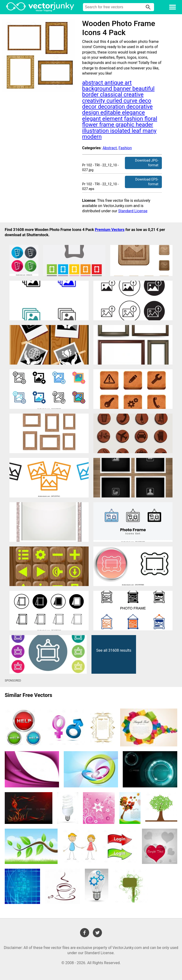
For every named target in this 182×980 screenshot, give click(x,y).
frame (107, 125)
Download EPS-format (147, 182)
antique (114, 83)
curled (115, 101)
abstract (93, 83)
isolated (121, 131)
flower (91, 125)
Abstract (110, 148)
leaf (137, 131)
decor (90, 107)
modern (92, 137)
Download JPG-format (147, 163)
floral (151, 119)
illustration (96, 131)
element (113, 119)
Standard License (133, 211)
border (91, 95)
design (91, 113)
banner (123, 89)
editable (111, 113)
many (150, 131)
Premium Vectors (110, 230)
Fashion (125, 148)
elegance (133, 113)
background (98, 89)
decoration (112, 107)
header (144, 125)
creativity (94, 101)
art (128, 83)
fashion (134, 119)
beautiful (144, 89)
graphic (126, 125)
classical (112, 95)
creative (133, 95)
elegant (92, 119)
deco (145, 101)
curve (131, 101)
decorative (139, 107)
